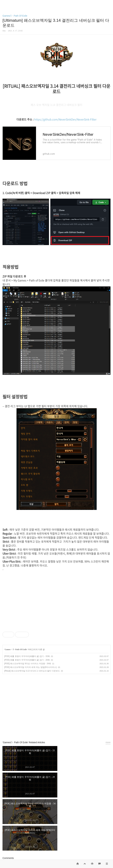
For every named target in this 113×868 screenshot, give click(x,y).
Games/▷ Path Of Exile (15, 16)
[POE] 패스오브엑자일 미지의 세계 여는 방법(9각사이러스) (31, 667)
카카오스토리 (56, 730)
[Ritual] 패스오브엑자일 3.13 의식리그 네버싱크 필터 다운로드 (32, 671)
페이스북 (49, 730)
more (108, 742)
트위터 (64, 730)
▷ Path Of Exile (20, 649)
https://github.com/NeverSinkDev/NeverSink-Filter (65, 119)
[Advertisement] (56, 699)
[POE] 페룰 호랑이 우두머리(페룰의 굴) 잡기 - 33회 (27, 656)
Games (8, 649)
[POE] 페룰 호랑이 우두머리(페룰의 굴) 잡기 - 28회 (27, 660)
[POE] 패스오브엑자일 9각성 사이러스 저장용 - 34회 (28, 664)
